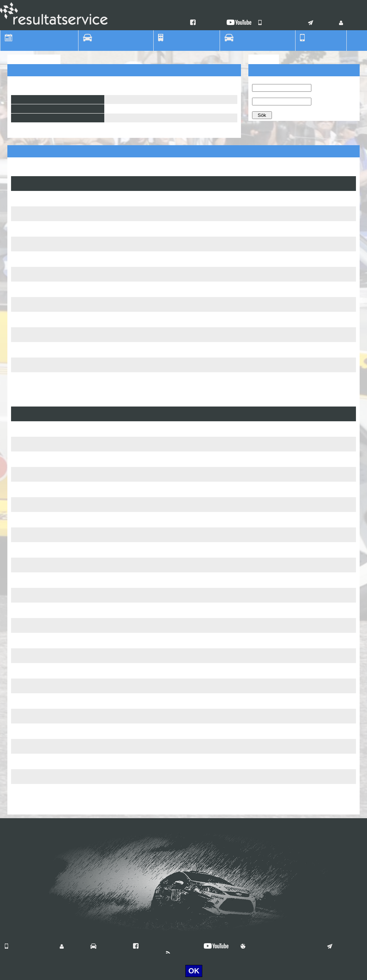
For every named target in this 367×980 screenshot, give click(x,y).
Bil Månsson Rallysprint (39, 347)
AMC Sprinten (29, 241)
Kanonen (23, 256)
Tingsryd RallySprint (36, 426)
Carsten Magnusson (151, 365)
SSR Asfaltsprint (31, 592)
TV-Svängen (27, 271)
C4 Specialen (28, 653)
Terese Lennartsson (152, 429)
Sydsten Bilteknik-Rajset (40, 471)
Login (349, 23)
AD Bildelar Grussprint (38, 577)
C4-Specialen (28, 486)
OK (194, 971)
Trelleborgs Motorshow (39, 728)
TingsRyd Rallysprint (36, 362)
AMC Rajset (26, 547)
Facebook (206, 23)
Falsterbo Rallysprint (36, 622)
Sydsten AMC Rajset (36, 713)
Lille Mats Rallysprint (36, 607)
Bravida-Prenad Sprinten (41, 517)
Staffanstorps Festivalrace (42, 226)
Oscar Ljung (152, 347)
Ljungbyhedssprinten (36, 562)
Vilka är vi (106, 947)
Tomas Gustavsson (152, 199)
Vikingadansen (29, 638)
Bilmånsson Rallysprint (39, 456)
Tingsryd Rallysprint (35, 441)
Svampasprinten (31, 196)
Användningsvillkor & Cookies (279, 947)
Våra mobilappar (281, 23)
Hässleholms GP (32, 377)
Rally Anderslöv (30, 301)
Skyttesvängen (29, 502)
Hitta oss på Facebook (163, 947)
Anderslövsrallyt (31, 789)
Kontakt (321, 23)
